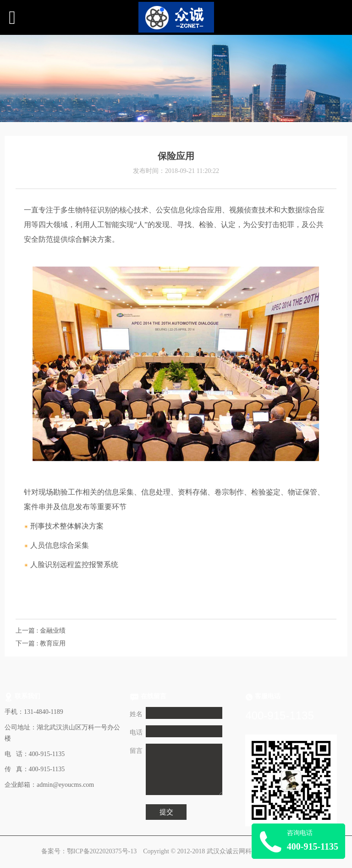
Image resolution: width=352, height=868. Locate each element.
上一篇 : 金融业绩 (41, 631)
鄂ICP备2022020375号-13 (102, 851)
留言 (136, 751)
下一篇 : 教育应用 (41, 643)
